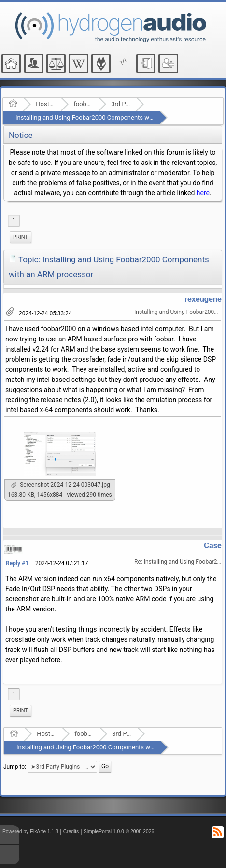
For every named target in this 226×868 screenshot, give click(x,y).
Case (213, 546)
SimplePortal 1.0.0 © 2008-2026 (119, 832)
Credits (71, 832)
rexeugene (203, 299)
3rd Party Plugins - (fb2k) (120, 104)
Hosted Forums (45, 104)
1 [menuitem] (14, 220)
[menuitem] (21, 237)
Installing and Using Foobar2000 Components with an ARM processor (112, 117)
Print (21, 237)
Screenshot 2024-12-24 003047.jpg (61, 485)
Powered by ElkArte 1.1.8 (30, 832)
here (203, 193)
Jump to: (15, 767)
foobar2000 (83, 104)
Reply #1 (17, 563)
